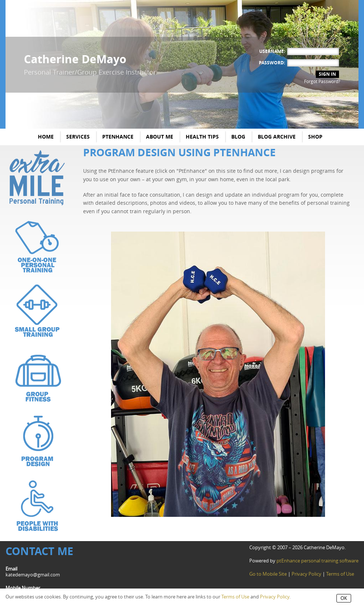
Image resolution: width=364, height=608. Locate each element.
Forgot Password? (322, 82)
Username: (272, 51)
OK (344, 598)
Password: (272, 63)
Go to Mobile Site (268, 574)
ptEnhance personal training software (317, 561)
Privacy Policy (306, 574)
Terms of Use (340, 574)
